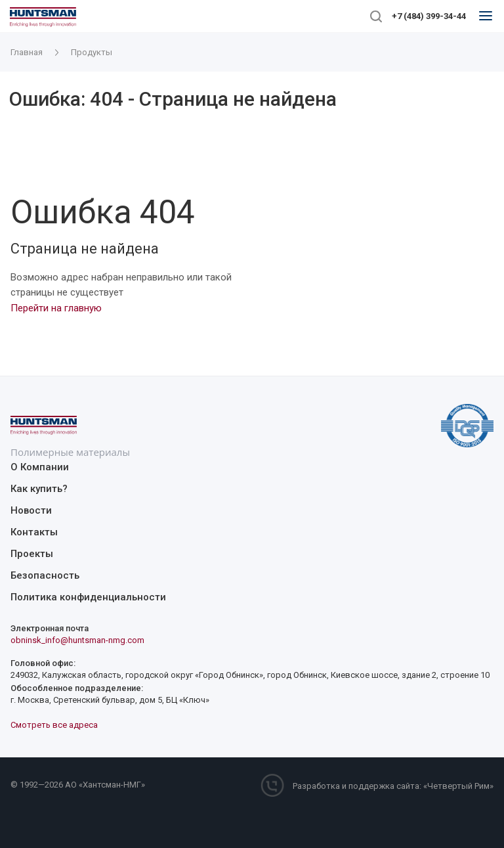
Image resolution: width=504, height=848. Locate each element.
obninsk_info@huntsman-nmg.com (77, 640)
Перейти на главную (56, 308)
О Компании (40, 467)
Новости (31, 510)
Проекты (32, 554)
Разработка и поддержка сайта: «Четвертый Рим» (393, 786)
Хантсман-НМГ (112, 785)
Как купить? (39, 489)
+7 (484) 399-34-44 (429, 16)
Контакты (34, 532)
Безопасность (45, 575)
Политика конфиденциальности (88, 597)
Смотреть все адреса (54, 725)
